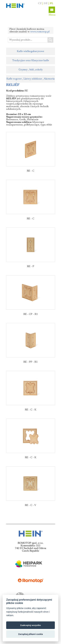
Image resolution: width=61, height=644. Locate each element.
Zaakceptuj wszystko (31, 625)
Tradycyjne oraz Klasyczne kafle (31, 61)
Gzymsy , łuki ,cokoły (31, 70)
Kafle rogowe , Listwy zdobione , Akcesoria (31, 79)
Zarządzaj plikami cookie (31, 634)
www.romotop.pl (40, 32)
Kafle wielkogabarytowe (30, 51)
